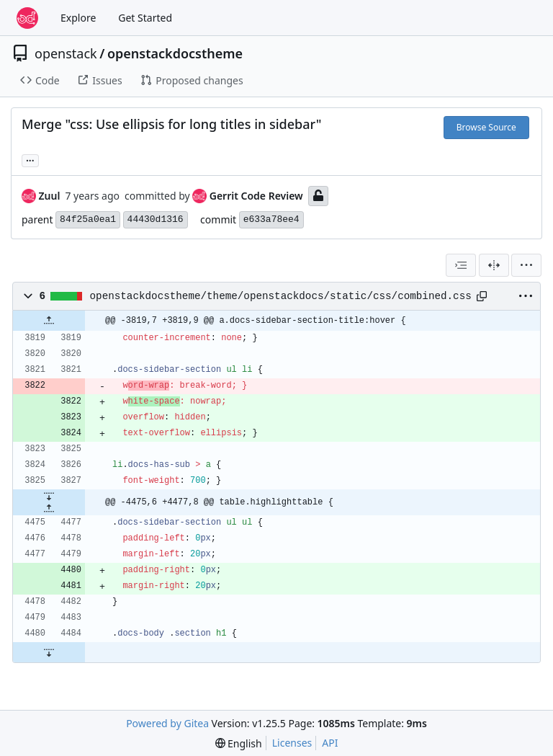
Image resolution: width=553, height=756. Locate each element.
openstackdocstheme (175, 53)
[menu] (526, 265)
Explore (78, 18)
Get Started (145, 18)
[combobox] (461, 265)
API (330, 743)
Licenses (292, 743)
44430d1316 (156, 219)
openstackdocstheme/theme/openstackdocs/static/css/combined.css (281, 296)
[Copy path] (482, 296)
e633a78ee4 (271, 219)
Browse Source (486, 127)
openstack (66, 53)
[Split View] (494, 265)
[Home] (27, 18)
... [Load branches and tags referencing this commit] (30, 159)
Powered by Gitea (167, 723)
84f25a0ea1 (88, 219)
